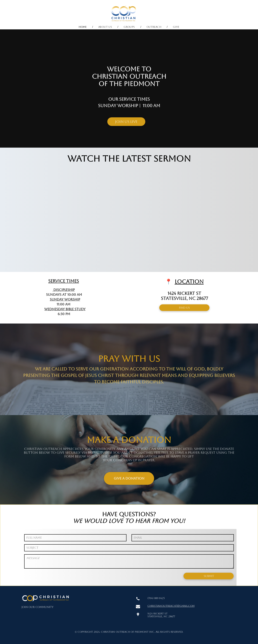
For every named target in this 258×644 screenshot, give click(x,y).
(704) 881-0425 (156, 598)
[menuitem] (83, 27)
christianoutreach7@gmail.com (171, 606)
